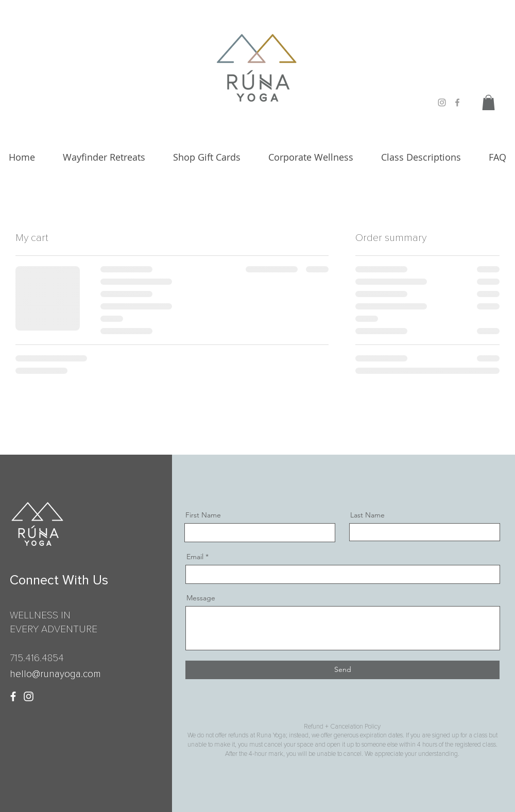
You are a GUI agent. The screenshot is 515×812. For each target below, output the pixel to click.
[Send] (342, 670)
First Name (203, 515)
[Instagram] (29, 696)
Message (201, 598)
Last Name (367, 515)
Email (195, 557)
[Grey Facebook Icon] (457, 102)
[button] (488, 102)
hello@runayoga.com (55, 674)
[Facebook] (13, 696)
